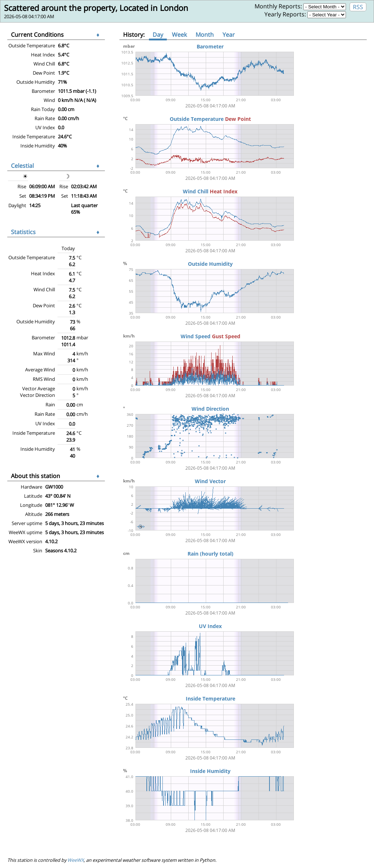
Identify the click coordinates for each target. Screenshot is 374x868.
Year (229, 35)
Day (158, 35)
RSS (358, 7)
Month (205, 35)
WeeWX (76, 860)
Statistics (23, 232)
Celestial (22, 166)
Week (179, 35)
